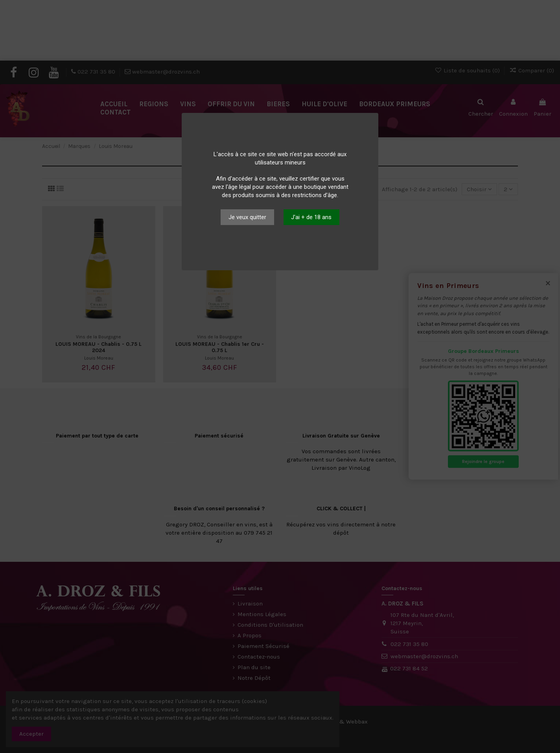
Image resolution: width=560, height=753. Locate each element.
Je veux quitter (247, 217)
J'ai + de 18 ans (311, 217)
